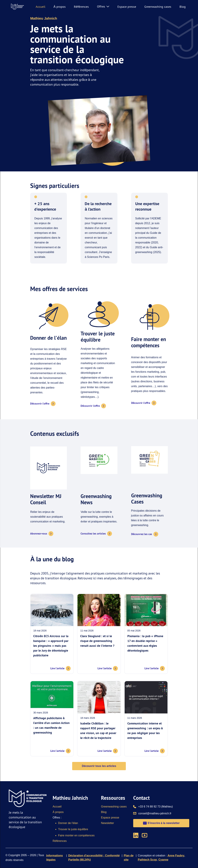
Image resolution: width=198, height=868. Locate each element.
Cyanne (163, 860)
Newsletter (107, 823)
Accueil (40, 7)
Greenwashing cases (158, 7)
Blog (183, 7)
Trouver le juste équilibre (73, 829)
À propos (60, 7)
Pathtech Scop (147, 860)
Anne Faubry (176, 856)
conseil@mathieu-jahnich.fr (155, 813)
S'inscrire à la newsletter (161, 823)
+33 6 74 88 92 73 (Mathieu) (156, 806)
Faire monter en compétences (76, 835)
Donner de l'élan (68, 823)
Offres (103, 6)
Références (81, 7)
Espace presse (127, 7)
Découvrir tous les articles (99, 766)
